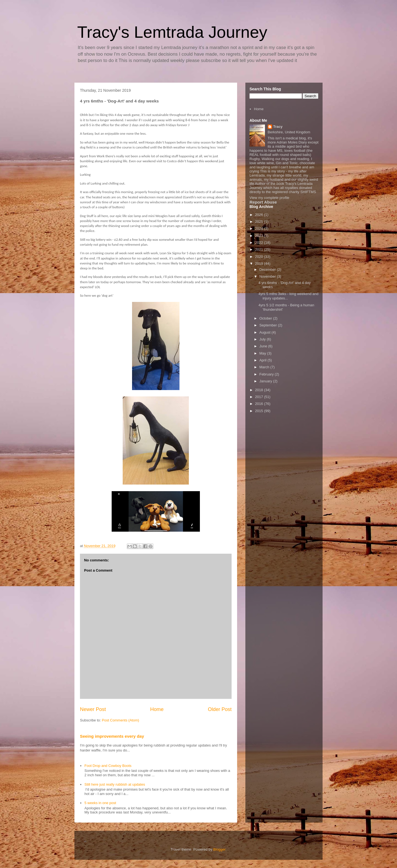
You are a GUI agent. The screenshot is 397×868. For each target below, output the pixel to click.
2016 (260, 404)
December (268, 270)
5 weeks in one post (100, 803)
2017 (260, 397)
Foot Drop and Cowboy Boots (108, 766)
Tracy (278, 127)
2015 (260, 411)
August (265, 332)
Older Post (220, 709)
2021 (260, 249)
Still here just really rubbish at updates (115, 784)
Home (157, 709)
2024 (260, 229)
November (268, 276)
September (269, 325)
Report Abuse (263, 202)
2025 (260, 222)
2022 (260, 243)
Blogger (219, 849)
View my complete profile (269, 198)
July (263, 339)
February (267, 374)
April (264, 360)
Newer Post (93, 709)
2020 (260, 257)
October (266, 318)
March (265, 367)
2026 (260, 215)
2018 (260, 390)
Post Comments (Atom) (121, 720)
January (266, 381)
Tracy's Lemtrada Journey (172, 32)
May (263, 353)
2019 (260, 263)
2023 (260, 236)
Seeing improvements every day (112, 736)
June (264, 346)
